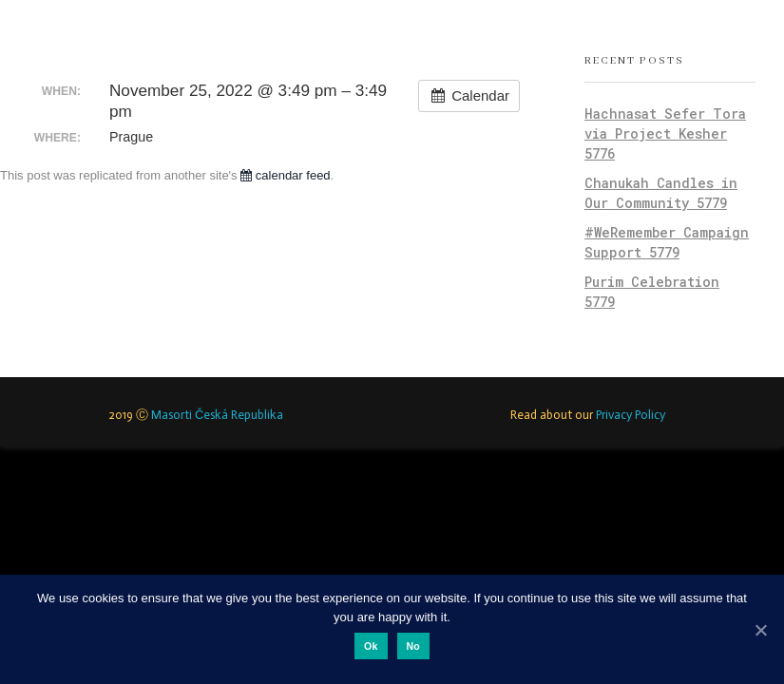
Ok (371, 646)
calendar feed (285, 175)
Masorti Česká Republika (217, 415)
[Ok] (760, 630)
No (414, 646)
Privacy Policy (631, 415)
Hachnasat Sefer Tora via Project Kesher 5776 (665, 133)
